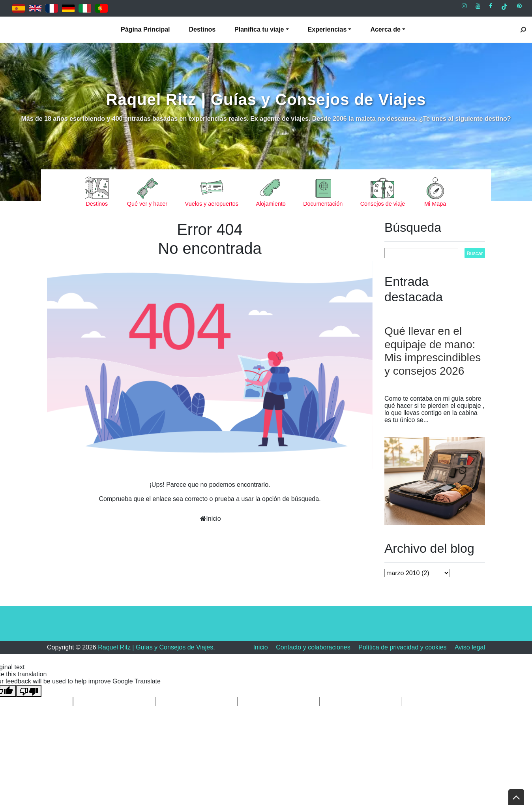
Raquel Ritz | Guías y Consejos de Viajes (266, 99)
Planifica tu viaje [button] (259, 29)
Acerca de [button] (385, 29)
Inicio (213, 519)
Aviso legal (470, 647)
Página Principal (145, 29)
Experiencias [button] (327, 29)
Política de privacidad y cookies (402, 647)
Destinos (202, 29)
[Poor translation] (29, 691)
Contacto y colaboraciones (313, 647)
